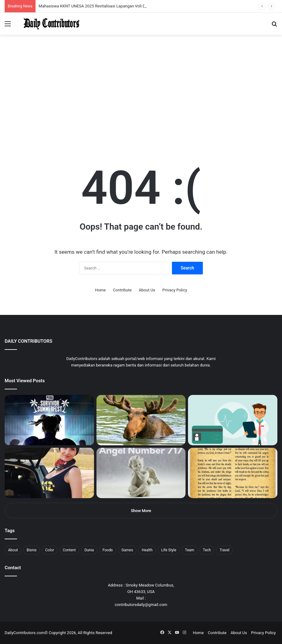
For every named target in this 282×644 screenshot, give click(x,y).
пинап (70, 0)
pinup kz (90, 0)
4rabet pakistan (97, 0)
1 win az (49, 0)
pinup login (86, 0)
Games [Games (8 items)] (127, 550)
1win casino (51, 0)
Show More (141, 511)
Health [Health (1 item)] (147, 550)
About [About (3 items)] (13, 550)
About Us (147, 290)
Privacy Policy (175, 290)
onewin (81, 0)
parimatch (75, 0)
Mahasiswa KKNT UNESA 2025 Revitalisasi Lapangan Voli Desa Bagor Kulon (107, 6)
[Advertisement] (141, 100)
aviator (68, 0)
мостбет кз (45, 0)
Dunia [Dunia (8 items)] (89, 550)
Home (100, 290)
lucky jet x (94, 0)
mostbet (1, 0)
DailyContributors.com (25, 633)
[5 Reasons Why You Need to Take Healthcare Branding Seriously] (233, 420)
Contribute (122, 290)
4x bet (26, 0)
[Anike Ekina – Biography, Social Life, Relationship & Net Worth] (49, 473)
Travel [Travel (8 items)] (224, 550)
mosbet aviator (83, 0)
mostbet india (6, 0)
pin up (40, 0)
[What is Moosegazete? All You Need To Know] (141, 420)
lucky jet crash (66, 0)
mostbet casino (8, 0)
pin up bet (76, 0)
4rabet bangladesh (28, 0)
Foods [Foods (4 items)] (107, 550)
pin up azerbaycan (37, 0)
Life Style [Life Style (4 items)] (169, 550)
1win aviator (20, 0)
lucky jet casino (56, 0)
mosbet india (22, 0)
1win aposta (31, 0)
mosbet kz (72, 0)
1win (34, 0)
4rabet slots (16, 0)
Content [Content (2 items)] (69, 550)
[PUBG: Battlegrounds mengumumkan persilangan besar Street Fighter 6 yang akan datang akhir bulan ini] (49, 420)
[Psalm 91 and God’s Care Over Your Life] (233, 473)
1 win (2, 0)
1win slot (58, 0)
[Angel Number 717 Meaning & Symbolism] (141, 473)
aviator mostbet (78, 0)
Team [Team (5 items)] (190, 550)
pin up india (33, 0)
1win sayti (3, 0)
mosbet (60, 0)
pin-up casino (63, 0)
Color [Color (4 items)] (49, 550)
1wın (35, 0)
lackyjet (71, 0)
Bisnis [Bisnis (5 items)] (32, 550)
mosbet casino (53, 0)
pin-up (85, 0)
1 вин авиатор (14, 0)
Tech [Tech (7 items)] (207, 550)
